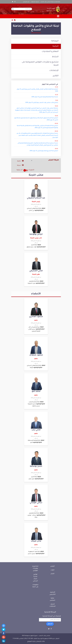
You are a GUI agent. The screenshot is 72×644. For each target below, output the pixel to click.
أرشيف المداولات (35, 2)
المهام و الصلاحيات (50, 52)
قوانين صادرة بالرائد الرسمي (35, 578)
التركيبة (55, 46)
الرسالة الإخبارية (50, 612)
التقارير (56, 76)
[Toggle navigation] (58, 16)
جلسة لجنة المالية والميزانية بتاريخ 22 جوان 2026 (45, 97)
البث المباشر (26, 2)
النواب (52, 570)
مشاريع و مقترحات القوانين (35, 568)
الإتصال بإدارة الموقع (34, 642)
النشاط (55, 57)
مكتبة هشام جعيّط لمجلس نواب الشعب (50, 2)
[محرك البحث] (22, 9)
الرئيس (52, 566)
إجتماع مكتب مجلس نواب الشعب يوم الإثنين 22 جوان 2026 (42, 103)
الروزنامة (55, 41)
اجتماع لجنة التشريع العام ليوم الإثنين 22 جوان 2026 (44, 151)
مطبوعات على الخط (35, 586)
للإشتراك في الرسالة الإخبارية (52, 616)
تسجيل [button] (50, 624)
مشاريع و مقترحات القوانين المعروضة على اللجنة (40, 64)
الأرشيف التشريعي (53, 593)
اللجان (52, 574)
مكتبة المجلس (52, 599)
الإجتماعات (54, 71)
